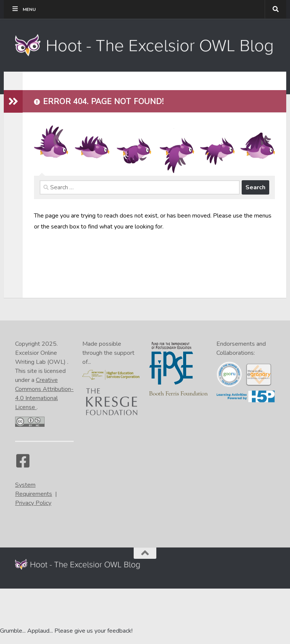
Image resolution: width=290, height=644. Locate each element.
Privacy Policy (33, 503)
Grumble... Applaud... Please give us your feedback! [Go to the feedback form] (66, 631)
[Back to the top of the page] (145, 553)
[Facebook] (23, 465)
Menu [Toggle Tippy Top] (24, 9)
